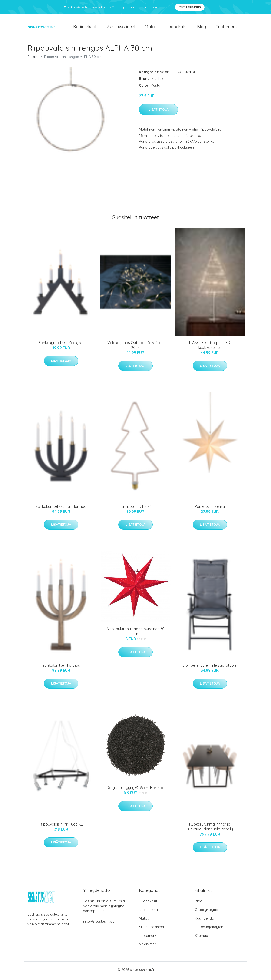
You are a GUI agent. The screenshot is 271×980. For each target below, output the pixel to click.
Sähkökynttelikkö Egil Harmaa (61, 509)
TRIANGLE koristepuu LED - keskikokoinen (210, 347)
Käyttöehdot (205, 921)
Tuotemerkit (227, 28)
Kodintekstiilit (86, 28)
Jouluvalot (187, 74)
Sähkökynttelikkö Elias (61, 668)
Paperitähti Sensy (210, 509)
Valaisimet (168, 74)
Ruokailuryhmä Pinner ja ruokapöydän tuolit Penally (210, 829)
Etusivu (33, 59)
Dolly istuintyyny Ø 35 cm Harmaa (135, 790)
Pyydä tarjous (190, 7)
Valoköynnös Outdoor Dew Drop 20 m (135, 347)
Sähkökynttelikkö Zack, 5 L (61, 345)
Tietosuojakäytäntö (211, 929)
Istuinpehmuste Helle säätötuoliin (210, 668)
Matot (150, 28)
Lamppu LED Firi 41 (135, 509)
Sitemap (201, 938)
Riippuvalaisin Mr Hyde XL (61, 826)
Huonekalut (177, 28)
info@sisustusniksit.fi (100, 924)
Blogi (202, 28)
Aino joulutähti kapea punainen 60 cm (135, 634)
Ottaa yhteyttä (207, 912)
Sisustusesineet (121, 28)
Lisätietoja (159, 112)
